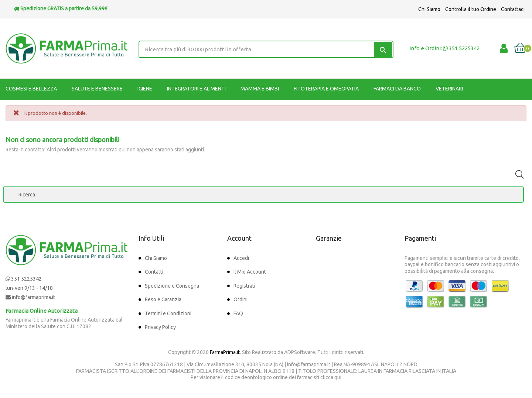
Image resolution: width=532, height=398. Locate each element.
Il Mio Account (250, 272)
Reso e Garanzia (163, 299)
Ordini (241, 299)
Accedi (241, 258)
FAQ (238, 313)
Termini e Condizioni (168, 313)
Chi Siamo (429, 9)
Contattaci (513, 9)
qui (338, 377)
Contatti (154, 272)
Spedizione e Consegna (172, 286)
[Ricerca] (263, 195)
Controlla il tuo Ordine (471, 9)
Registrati (244, 286)
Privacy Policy (160, 327)
